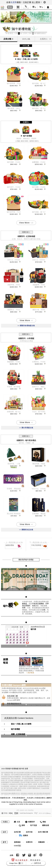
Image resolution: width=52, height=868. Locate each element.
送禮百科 (29, 840)
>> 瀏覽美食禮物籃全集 (26, 325)
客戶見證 (34, 824)
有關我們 (30, 820)
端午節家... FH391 (14, 162)
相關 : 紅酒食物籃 (18, 733)
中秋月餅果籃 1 (39, 545)
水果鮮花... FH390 (39, 361)
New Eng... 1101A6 (39, 488)
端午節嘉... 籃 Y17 (39, 83)
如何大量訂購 (43, 830)
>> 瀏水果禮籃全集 (26, 427)
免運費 (14, 2)
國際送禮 (45, 824)
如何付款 (29, 830)
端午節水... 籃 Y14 (39, 108)
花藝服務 (41, 840)
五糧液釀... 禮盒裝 (39, 513)
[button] (50, 39)
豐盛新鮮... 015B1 (14, 361)
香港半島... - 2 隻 (14, 463)
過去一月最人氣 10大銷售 (21, 722)
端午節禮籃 (15, 728)
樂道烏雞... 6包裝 (39, 463)
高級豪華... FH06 (39, 284)
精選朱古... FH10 (14, 309)
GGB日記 (17, 844)
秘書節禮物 (13, 545)
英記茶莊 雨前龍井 (14, 513)
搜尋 (22, 824)
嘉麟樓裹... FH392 (39, 162)
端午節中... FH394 (14, 187)
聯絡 (43, 820)
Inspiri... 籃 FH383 (39, 411)
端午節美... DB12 (14, 108)
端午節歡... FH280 (39, 187)
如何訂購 (17, 830)
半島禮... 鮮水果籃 (14, 386)
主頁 (17, 820)
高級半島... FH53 (14, 284)
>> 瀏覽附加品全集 (26, 529)
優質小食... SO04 (39, 309)
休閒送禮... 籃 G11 (14, 411)
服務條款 (17, 840)
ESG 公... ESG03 (14, 260)
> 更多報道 (30, 671)
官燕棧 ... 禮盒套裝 (14, 488)
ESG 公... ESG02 (39, 260)
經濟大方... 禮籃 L (39, 386)
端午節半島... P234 (14, 83)
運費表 (23, 834)
